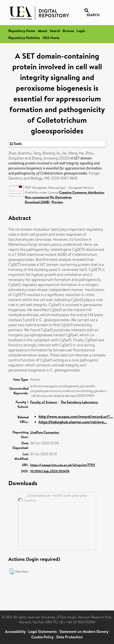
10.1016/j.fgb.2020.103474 (50, 471)
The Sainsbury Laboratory (79, 402)
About (43, 31)
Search (55, 31)
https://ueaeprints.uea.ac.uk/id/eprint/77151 (63, 465)
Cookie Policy (42, 637)
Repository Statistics (24, 38)
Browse (68, 31)
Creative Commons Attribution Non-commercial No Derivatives (65, 195)
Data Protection (70, 637)
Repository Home (22, 31)
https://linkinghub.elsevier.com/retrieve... (73, 422)
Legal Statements (43, 632)
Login (81, 31)
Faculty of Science (44, 402)
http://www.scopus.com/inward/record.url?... (76, 417)
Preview (57, 202)
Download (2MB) (37, 202)
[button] (11, 571)
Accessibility (15, 632)
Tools (16, 144)
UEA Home (51, 38)
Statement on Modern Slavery (84, 632)
